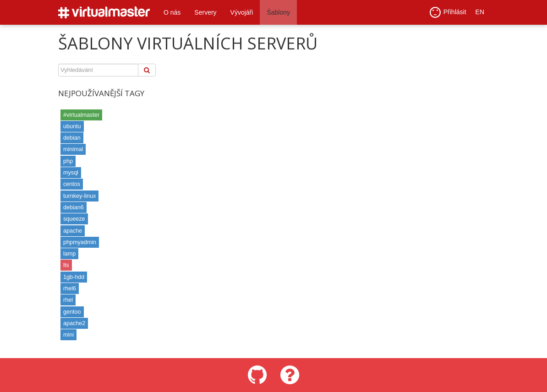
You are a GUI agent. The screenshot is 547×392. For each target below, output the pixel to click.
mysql (71, 173)
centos (72, 184)
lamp (69, 254)
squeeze (74, 219)
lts (66, 265)
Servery (205, 12)
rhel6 (70, 289)
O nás (172, 12)
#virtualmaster (81, 115)
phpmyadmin (80, 242)
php (68, 161)
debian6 (74, 207)
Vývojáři (242, 12)
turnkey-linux (79, 196)
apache (73, 231)
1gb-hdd (74, 277)
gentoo (72, 312)
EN (480, 12)
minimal (73, 149)
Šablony (278, 12)
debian (72, 138)
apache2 (74, 323)
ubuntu (72, 126)
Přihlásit (448, 13)
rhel (68, 300)
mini (68, 335)
